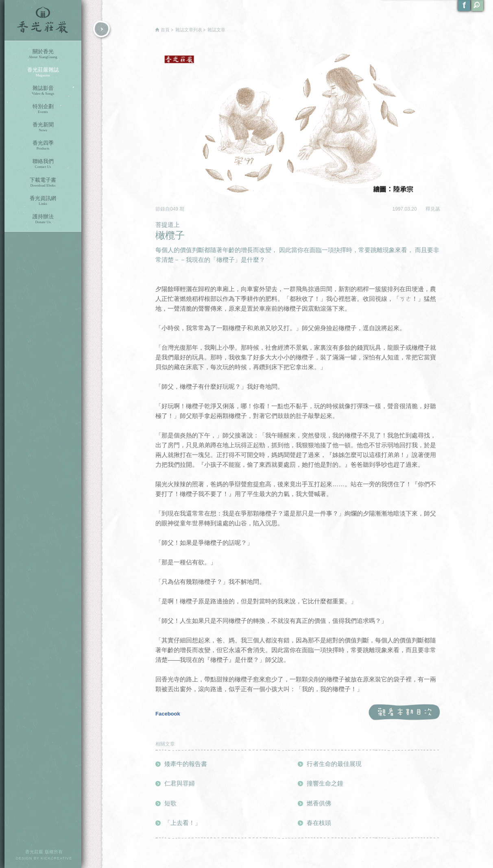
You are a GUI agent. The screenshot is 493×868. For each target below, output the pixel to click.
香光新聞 (43, 127)
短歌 (170, 803)
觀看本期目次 (404, 712)
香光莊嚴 (43, 20)
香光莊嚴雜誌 (43, 72)
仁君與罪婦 (180, 783)
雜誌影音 (43, 90)
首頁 (165, 30)
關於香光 (43, 54)
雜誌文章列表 (189, 30)
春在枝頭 (319, 823)
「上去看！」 (183, 823)
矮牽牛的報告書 (186, 764)
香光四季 (43, 145)
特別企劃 (43, 109)
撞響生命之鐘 (325, 783)
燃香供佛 (319, 803)
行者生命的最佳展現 (334, 764)
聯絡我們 (43, 164)
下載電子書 (43, 182)
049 (175, 209)
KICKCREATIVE (56, 858)
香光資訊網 (43, 201)
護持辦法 (43, 219)
